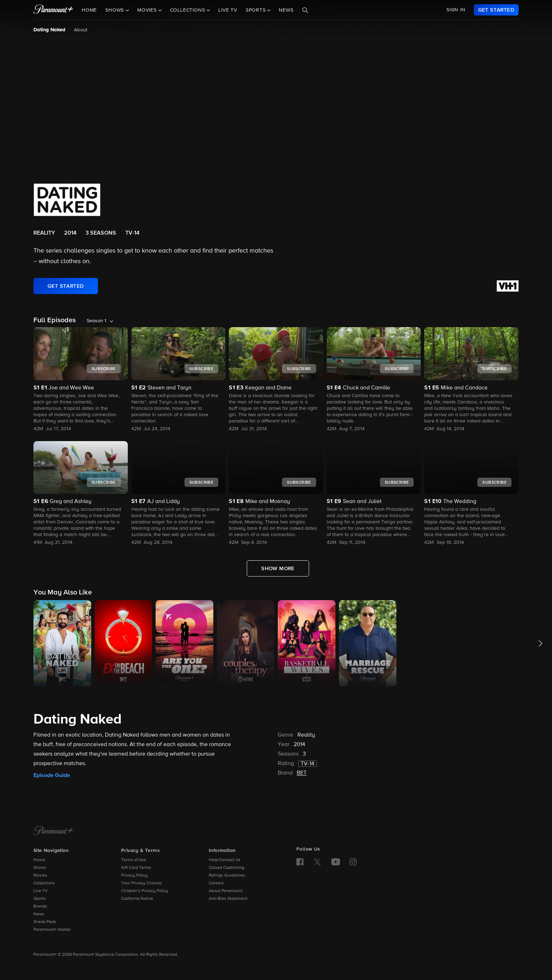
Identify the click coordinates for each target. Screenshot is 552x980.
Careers (216, 883)
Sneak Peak (45, 922)
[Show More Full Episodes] (278, 568)
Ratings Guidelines (227, 876)
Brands (40, 906)
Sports (40, 899)
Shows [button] (115, 10)
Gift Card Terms (136, 868)
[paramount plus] (53, 10)
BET (302, 773)
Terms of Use (134, 860)
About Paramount (226, 891)
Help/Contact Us (225, 860)
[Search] (305, 10)
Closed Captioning (227, 868)
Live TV (228, 10)
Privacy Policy (134, 876)
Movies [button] (148, 10)
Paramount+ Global (52, 930)
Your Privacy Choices (142, 883)
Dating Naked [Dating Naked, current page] (49, 30)
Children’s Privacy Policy (145, 891)
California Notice (137, 899)
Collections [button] (189, 10)
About (81, 30)
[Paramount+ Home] (53, 831)
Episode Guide (52, 775)
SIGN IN (456, 10)
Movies (40, 876)
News (286, 10)
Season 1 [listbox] (96, 321)
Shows (40, 868)
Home (89, 10)
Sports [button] (257, 10)
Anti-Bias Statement (228, 899)
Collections (44, 883)
